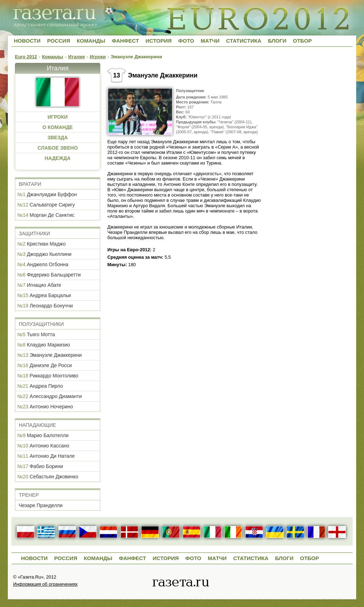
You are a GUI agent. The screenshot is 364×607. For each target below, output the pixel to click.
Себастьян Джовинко (54, 477)
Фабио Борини (46, 466)
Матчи (210, 41)
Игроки (98, 57)
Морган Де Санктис (52, 215)
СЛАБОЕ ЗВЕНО (57, 148)
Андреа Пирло (46, 386)
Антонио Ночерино (51, 407)
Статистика (244, 41)
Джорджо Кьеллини (49, 254)
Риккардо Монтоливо (54, 376)
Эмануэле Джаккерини (56, 355)
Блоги (277, 41)
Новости (27, 41)
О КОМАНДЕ (57, 127)
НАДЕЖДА (58, 158)
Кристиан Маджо (46, 244)
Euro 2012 (26, 57)
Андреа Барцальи (50, 295)
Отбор (302, 41)
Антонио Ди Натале (52, 456)
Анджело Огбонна (47, 264)
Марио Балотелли (47, 435)
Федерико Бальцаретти (54, 275)
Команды (91, 41)
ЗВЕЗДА (57, 138)
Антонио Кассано (49, 446)
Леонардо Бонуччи (51, 306)
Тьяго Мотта (41, 334)
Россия (58, 41)
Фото (186, 41)
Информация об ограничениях (45, 584)
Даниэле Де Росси (51, 365)
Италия (77, 57)
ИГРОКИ (58, 117)
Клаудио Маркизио (48, 345)
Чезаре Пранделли (41, 505)
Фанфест (125, 41)
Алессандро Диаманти (56, 396)
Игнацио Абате (44, 285)
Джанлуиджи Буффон (52, 194)
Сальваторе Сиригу (52, 205)
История (158, 41)
